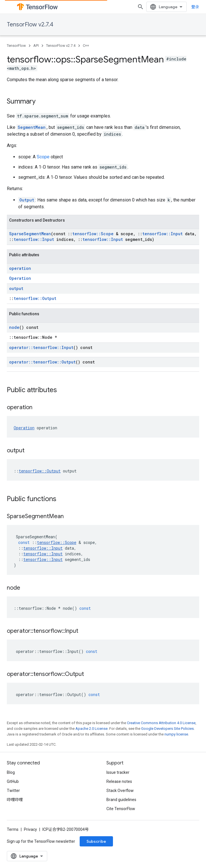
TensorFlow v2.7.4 (30, 25)
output (16, 288)
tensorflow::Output (35, 298)
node (14, 327)
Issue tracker (118, 772)
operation (20, 268)
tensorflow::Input (162, 234)
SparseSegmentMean (30, 234)
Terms (13, 829)
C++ (86, 46)
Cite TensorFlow (121, 809)
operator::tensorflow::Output (42, 362)
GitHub (13, 781)
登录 (195, 7)
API (36, 46)
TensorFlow (16, 46)
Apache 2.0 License (91, 729)
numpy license (176, 734)
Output (27, 200)
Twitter (13, 791)
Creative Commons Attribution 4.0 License (161, 723)
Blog (11, 772)
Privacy (30, 829)
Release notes (119, 781)
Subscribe (96, 841)
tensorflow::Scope (93, 234)
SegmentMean (32, 127)
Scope (43, 157)
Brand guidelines (121, 800)
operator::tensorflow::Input (41, 347)
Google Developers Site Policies (167, 729)
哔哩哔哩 (15, 800)
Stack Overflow (120, 791)
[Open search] (141, 7)
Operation (20, 278)
